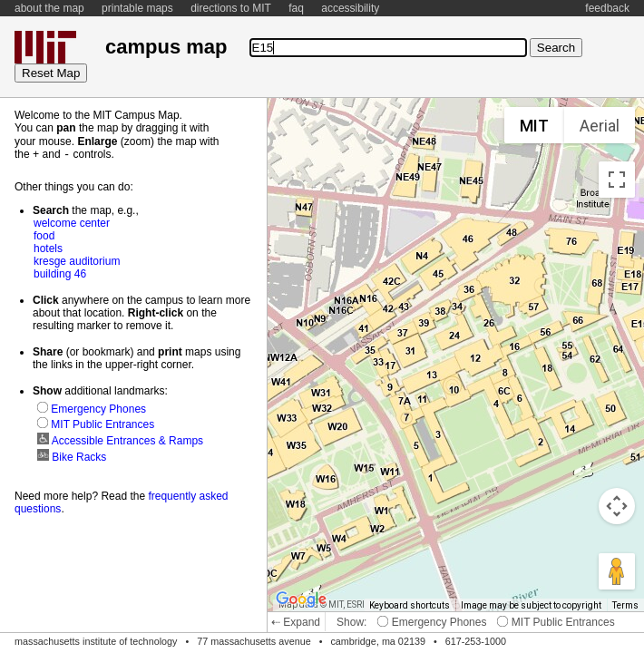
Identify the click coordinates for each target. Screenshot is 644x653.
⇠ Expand (296, 622)
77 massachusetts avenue (254, 641)
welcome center (72, 222)
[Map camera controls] (617, 506)
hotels (48, 248)
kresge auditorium (77, 260)
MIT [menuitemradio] (534, 126)
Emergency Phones (432, 622)
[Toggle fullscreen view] (617, 180)
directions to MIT (231, 8)
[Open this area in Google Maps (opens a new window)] (301, 599)
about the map (49, 8)
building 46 (60, 273)
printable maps (137, 8)
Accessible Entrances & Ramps (120, 440)
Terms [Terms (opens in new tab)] (625, 605)
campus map (166, 47)
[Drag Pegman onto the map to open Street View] (617, 571)
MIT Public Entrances (556, 622)
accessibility (350, 8)
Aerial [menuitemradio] (600, 126)
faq (296, 8)
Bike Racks (72, 456)
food (44, 235)
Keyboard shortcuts (410, 605)
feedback (607, 8)
